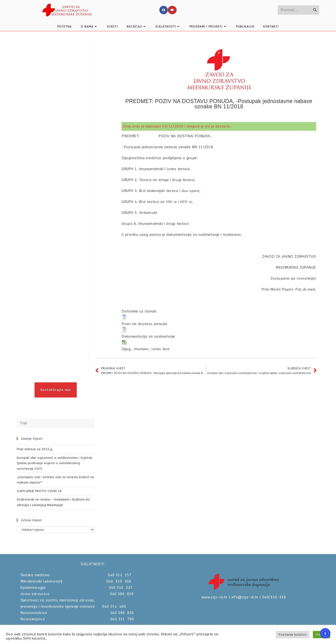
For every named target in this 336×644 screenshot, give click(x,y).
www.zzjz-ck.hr (215, 597)
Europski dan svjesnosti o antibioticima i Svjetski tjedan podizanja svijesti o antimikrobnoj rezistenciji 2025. (55, 463)
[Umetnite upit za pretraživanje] (56, 423)
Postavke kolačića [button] (292, 635)
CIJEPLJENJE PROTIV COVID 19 (39, 491)
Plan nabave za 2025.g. (35, 449)
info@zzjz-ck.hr (245, 597)
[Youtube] (172, 10)
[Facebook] (164, 10)
